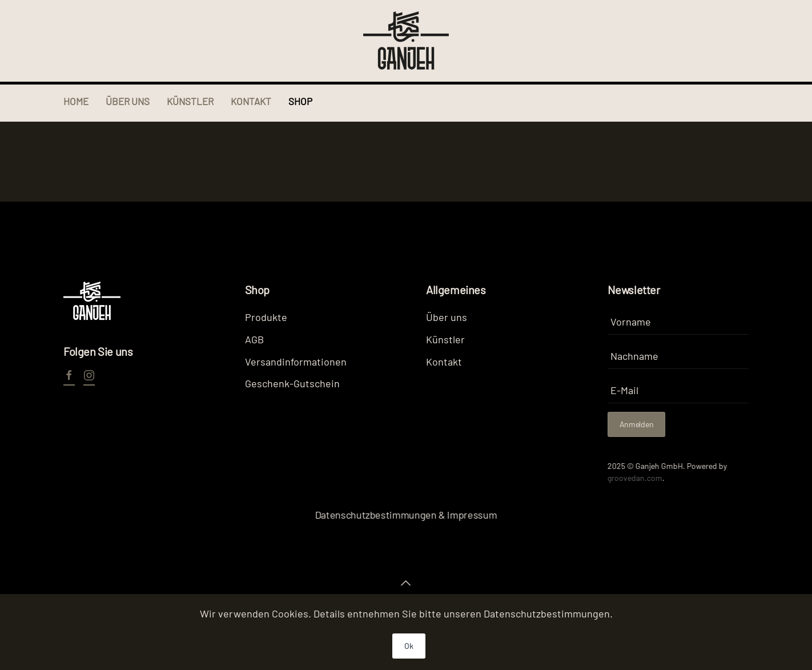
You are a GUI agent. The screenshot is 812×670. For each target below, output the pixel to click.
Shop (300, 101)
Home (76, 101)
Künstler (190, 101)
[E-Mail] (678, 390)
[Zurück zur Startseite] (406, 41)
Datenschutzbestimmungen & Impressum (405, 515)
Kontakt (251, 101)
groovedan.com (634, 478)
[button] (405, 583)
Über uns (128, 101)
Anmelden (637, 424)
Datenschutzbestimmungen (547, 613)
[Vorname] (678, 322)
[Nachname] (678, 356)
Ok (409, 646)
